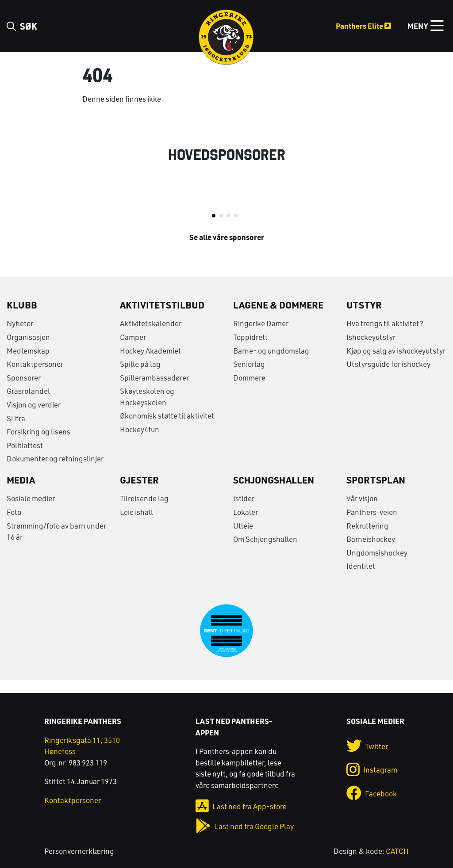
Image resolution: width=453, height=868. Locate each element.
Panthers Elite (363, 26)
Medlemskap (28, 364)
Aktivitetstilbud (162, 318)
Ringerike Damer (261, 337)
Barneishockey (371, 552)
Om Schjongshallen (265, 552)
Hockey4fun (140, 443)
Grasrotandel (28, 404)
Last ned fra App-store (241, 806)
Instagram (372, 770)
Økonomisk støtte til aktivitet (167, 429)
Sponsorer (24, 390)
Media (21, 493)
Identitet (361, 579)
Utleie (243, 539)
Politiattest (25, 458)
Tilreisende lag (144, 512)
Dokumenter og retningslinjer (55, 472)
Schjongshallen (274, 493)
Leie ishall (136, 525)
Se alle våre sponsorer (227, 250)
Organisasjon (28, 350)
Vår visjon (362, 512)
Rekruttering (367, 539)
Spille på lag (140, 377)
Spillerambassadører (154, 390)
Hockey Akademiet (150, 364)
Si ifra (16, 431)
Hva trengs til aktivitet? (385, 337)
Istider (244, 512)
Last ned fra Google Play (245, 826)
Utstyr (364, 318)
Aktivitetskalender (151, 337)
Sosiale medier (31, 512)
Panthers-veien (372, 525)
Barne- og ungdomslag (271, 364)
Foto (14, 525)
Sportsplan (376, 493)
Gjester (139, 493)
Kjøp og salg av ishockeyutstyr (396, 364)
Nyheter (20, 337)
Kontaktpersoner (35, 377)
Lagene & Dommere (278, 318)
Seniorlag (249, 377)
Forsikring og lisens (38, 445)
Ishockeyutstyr (371, 350)
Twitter (367, 746)
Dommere (249, 390)
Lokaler (246, 525)
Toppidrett (250, 350)
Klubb (22, 318)
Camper (133, 350)
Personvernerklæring (79, 851)
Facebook (372, 794)
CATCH (397, 851)
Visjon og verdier (34, 417)
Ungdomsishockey (377, 565)
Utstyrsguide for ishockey (388, 377)
